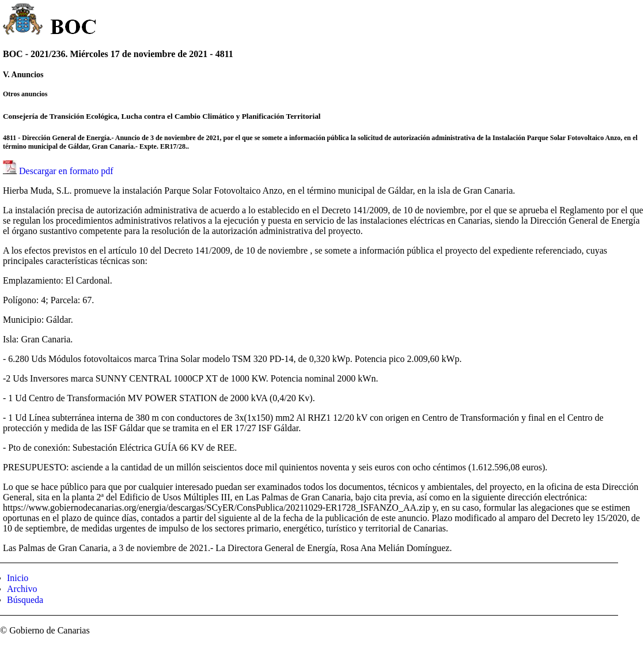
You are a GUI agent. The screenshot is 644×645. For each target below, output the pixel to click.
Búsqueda (25, 600)
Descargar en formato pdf (66, 171)
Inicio (18, 578)
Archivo (22, 589)
